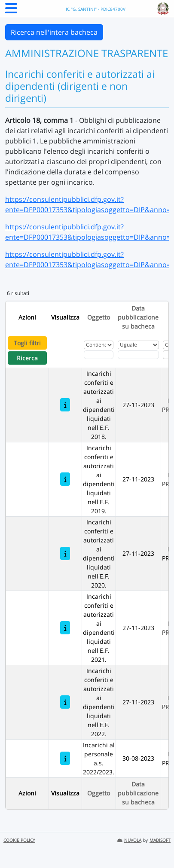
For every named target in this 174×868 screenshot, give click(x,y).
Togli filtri (27, 343)
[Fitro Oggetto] (99, 355)
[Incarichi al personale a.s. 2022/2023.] (65, 758)
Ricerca (27, 358)
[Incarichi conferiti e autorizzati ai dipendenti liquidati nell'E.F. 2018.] (65, 405)
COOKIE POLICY (19, 840)
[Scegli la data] (138, 355)
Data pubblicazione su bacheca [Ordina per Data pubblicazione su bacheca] (138, 317)
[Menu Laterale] (11, 11)
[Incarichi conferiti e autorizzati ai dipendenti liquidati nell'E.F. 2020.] (65, 553)
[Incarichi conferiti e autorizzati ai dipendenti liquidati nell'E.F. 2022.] (65, 702)
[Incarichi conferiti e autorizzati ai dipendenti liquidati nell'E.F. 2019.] (65, 479)
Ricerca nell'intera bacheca (54, 32)
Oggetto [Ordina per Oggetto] (99, 317)
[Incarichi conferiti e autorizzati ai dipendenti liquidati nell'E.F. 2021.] (65, 628)
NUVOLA (129, 840)
